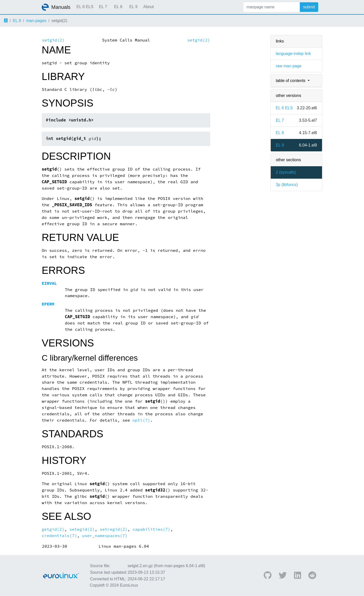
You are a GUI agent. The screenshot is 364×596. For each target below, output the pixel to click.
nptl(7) (141, 420)
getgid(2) (53, 529)
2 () (286, 172)
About (149, 7)
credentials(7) (59, 536)
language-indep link (293, 54)
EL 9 (133, 7)
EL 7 (103, 7)
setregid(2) (113, 529)
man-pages (36, 21)
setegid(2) (82, 529)
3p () (287, 185)
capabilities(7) (151, 529)
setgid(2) (53, 40)
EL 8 (118, 7)
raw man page (289, 66)
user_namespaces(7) (105, 536)
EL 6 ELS (85, 7)
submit (309, 7)
